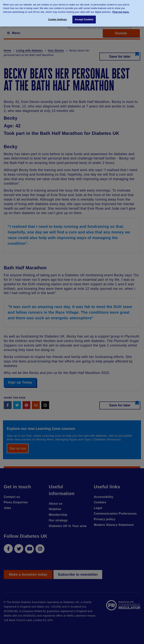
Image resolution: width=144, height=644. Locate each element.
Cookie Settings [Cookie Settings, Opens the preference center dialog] (57, 18)
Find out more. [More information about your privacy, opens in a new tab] (121, 10)
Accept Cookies (84, 18)
